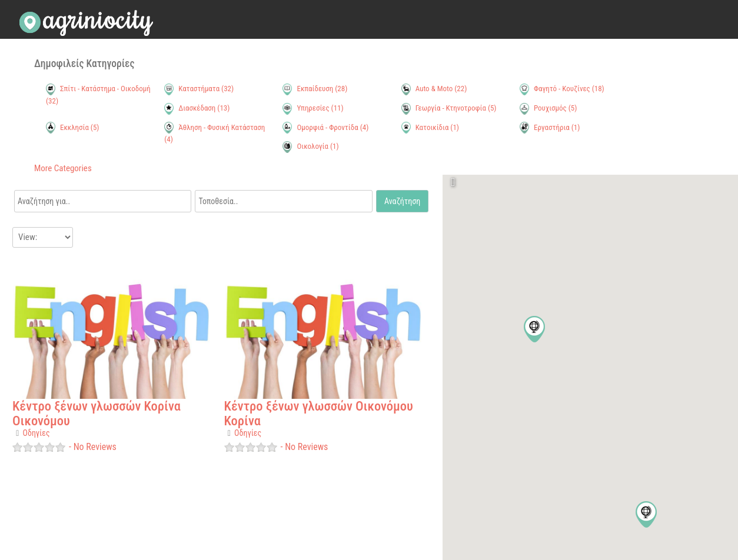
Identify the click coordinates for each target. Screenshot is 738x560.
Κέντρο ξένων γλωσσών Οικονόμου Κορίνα (319, 413)
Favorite (24, 265)
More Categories (63, 168)
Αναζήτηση (402, 201)
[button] (646, 514)
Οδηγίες (36, 433)
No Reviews (94, 447)
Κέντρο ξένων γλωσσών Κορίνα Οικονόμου (97, 413)
